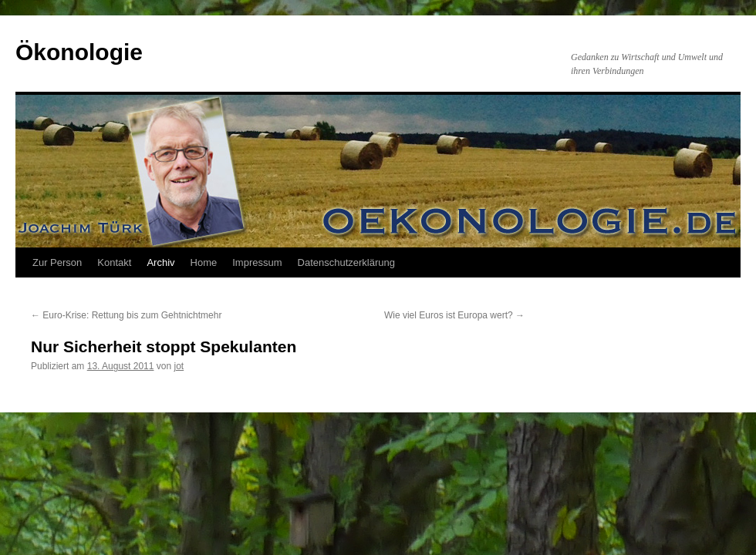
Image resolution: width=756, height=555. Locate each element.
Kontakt (114, 262)
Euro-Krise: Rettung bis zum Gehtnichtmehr (126, 315)
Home (204, 262)
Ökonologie (79, 52)
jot (179, 366)
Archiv (160, 262)
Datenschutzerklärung (346, 262)
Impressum (257, 262)
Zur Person (57, 262)
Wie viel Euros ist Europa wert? (454, 315)
